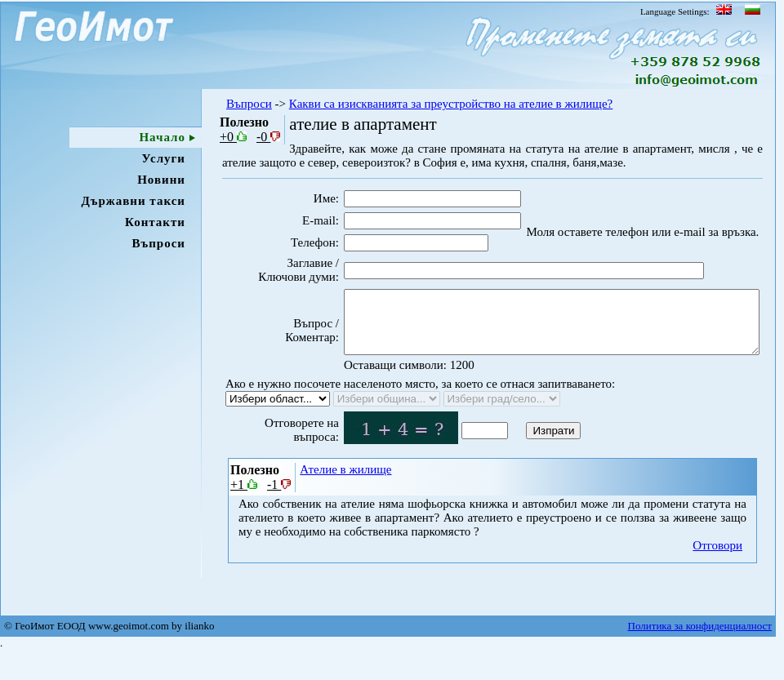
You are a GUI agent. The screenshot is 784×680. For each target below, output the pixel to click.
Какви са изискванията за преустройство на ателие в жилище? (451, 104)
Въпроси (158, 243)
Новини (161, 180)
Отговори (717, 571)
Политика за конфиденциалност (700, 654)
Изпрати (526, 457)
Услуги (164, 158)
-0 (268, 137)
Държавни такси (133, 201)
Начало (162, 137)
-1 (279, 511)
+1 (244, 511)
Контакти (155, 222)
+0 (233, 137)
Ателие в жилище (345, 496)
